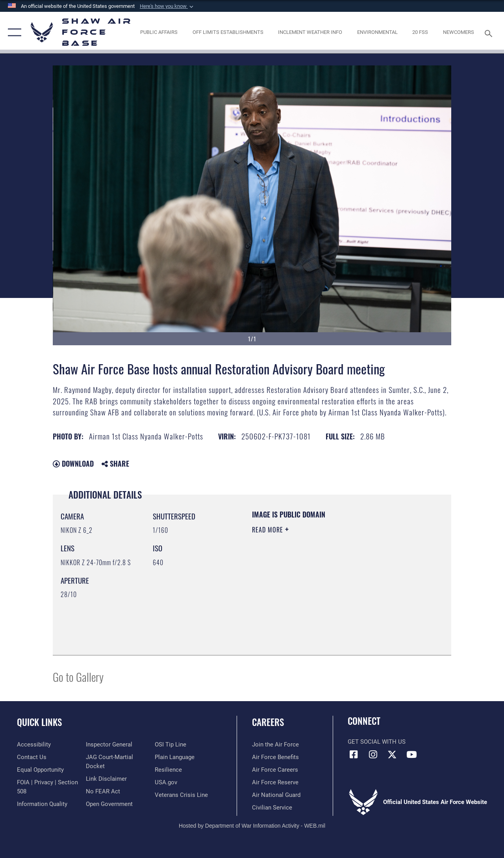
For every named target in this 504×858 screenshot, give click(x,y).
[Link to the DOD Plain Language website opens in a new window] (175, 757)
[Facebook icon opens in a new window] (354, 754)
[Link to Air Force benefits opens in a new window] (275, 757)
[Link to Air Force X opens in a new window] (392, 754)
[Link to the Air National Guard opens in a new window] (276, 795)
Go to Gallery (78, 677)
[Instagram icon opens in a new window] (373, 754)
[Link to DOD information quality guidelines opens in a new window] (42, 804)
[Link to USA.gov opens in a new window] (166, 782)
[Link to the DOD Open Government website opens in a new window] (109, 804)
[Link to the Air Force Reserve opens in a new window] (275, 782)
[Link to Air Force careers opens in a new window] (275, 770)
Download (73, 463)
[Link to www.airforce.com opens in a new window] (275, 744)
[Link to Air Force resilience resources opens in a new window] (168, 770)
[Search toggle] (490, 33)
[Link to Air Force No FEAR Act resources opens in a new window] (103, 791)
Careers (268, 722)
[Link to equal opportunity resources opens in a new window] (40, 770)
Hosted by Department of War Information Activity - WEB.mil (252, 826)
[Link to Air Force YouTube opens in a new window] (411, 754)
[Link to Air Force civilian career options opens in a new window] (272, 808)
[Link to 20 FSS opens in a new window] (420, 32)
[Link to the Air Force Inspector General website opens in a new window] (109, 744)
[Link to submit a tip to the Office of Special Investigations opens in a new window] (170, 744)
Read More (269, 530)
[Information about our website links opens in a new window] (106, 779)
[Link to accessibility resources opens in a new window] (34, 744)
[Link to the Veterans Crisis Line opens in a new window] (181, 795)
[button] (167, 6)
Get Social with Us (377, 742)
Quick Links (39, 722)
